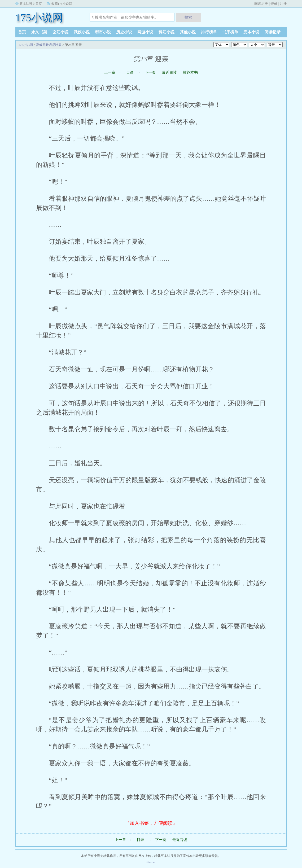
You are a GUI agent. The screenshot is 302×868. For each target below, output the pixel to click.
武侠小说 (82, 32)
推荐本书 (190, 73)
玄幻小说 (60, 32)
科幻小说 (167, 32)
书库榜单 (230, 32)
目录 (130, 73)
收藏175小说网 (62, 4)
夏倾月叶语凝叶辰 (49, 45)
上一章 (110, 73)
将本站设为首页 (31, 4)
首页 (22, 32)
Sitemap (151, 862)
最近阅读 (169, 73)
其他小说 (188, 32)
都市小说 (103, 32)
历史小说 (124, 32)
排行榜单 (209, 32)
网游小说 (145, 32)
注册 (283, 4)
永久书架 (39, 32)
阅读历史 (261, 4)
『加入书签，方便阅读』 (151, 823)
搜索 (188, 17)
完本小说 (251, 32)
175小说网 (39, 18)
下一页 (150, 73)
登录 (274, 4)
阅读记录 (273, 32)
